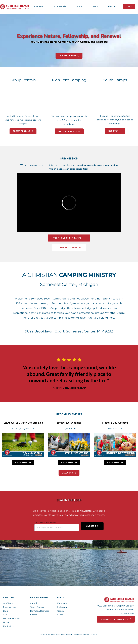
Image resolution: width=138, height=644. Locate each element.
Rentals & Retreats (40, 611)
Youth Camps (37, 607)
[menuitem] (39, 6)
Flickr (60, 615)
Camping (35, 603)
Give (5, 615)
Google (61, 611)
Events (34, 615)
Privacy (94, 634)
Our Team (8, 603)
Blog (6, 611)
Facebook (62, 603)
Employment (10, 607)
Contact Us (9, 626)
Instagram (62, 607)
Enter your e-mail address (45, 522)
